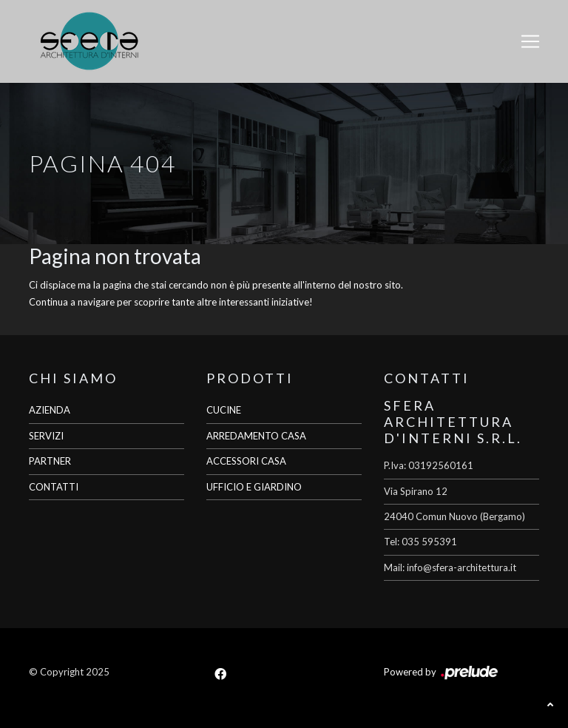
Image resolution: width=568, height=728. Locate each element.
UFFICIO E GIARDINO (254, 487)
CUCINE (224, 410)
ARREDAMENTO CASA (256, 436)
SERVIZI (46, 436)
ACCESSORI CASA (246, 461)
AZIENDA (50, 410)
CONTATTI (54, 487)
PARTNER (50, 461)
